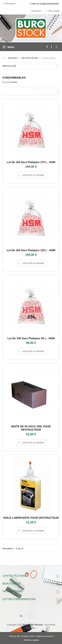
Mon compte (53, 11)
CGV (32, 636)
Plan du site (14, 636)
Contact (25, 636)
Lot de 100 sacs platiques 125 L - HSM (31, 250)
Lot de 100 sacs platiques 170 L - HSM (31, 162)
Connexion (36, 11)
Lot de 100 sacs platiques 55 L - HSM (31, 338)
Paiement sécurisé (44, 636)
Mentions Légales (31, 640)
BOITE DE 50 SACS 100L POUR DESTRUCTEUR (31, 428)
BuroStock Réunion (33, 625)
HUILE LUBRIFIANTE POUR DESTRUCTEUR (31, 518)
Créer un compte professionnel (44, 4)
